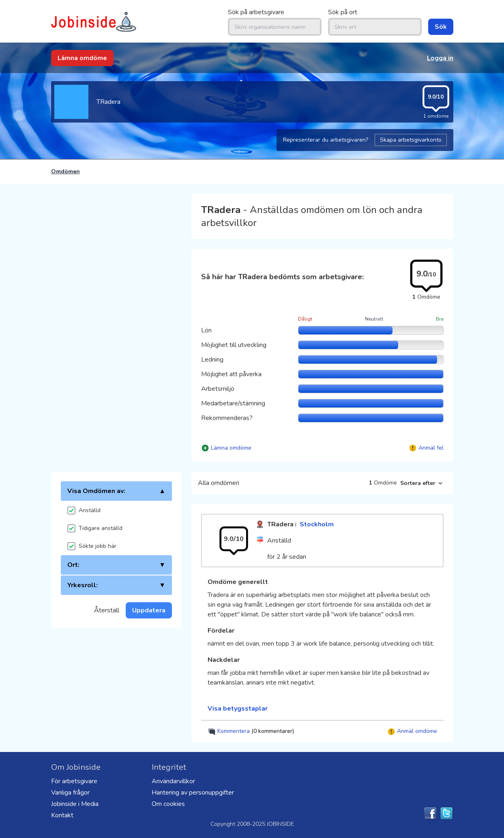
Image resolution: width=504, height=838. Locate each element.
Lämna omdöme (82, 58)
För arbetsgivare (74, 781)
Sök (441, 27)
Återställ (107, 610)
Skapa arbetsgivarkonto (411, 140)
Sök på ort (343, 12)
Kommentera (251, 731)
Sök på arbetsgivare (256, 12)
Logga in (440, 58)
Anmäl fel (431, 448)
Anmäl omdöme (412, 731)
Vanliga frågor (70, 793)
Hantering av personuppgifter (193, 793)
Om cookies (168, 804)
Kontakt (62, 815)
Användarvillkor (173, 781)
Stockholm (317, 524)
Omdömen (65, 171)
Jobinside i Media (75, 804)
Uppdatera (149, 610)
